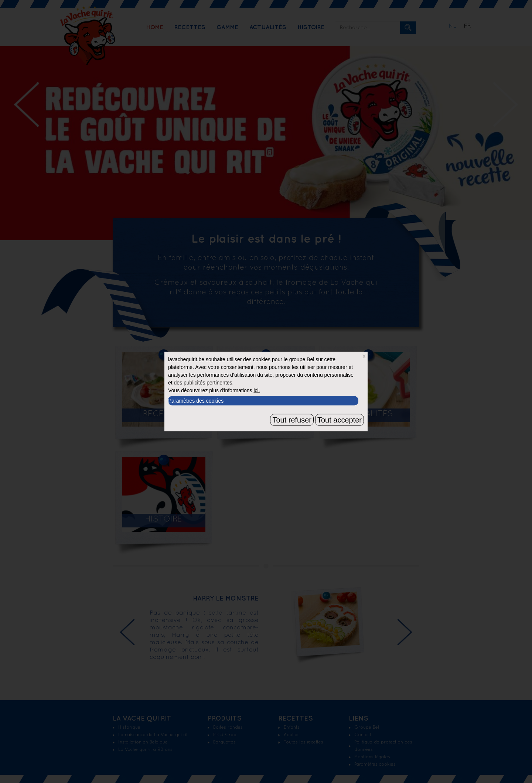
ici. (257, 390)
